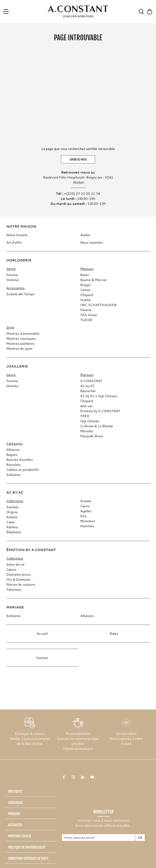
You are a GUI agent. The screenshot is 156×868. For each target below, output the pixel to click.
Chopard (87, 295)
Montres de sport (19, 348)
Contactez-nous (78, 160)
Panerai (86, 310)
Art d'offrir (14, 242)
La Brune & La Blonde (97, 426)
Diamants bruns (18, 574)
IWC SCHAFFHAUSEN (98, 305)
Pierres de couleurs (21, 584)
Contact (42, 658)
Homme (12, 280)
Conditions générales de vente (28, 858)
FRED (85, 416)
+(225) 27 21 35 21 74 (82, 193)
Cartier (85, 290)
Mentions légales (20, 836)
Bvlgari (85, 285)
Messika (86, 431)
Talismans (14, 589)
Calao (10, 522)
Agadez (86, 511)
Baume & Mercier (94, 280)
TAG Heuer (89, 315)
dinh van (86, 406)
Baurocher (88, 391)
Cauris (85, 506)
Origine (12, 512)
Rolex (84, 275)
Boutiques (15, 791)
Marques (14, 814)
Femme (12, 275)
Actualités (15, 825)
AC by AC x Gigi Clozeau (99, 396)
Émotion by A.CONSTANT (100, 411)
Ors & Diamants (18, 579)
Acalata (86, 501)
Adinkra (12, 527)
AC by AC (87, 386)
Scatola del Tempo (20, 294)
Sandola (12, 507)
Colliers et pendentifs (23, 469)
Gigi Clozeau (90, 421)
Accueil (42, 633)
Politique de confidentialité (27, 847)
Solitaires (13, 475)
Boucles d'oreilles (20, 459)
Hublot (85, 300)
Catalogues (15, 803)
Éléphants (14, 532)
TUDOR (86, 320)
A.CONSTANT (91, 381)
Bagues (12, 454)
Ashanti (12, 517)
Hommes (87, 526)
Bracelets (13, 464)
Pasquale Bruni (91, 436)
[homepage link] (78, 11)
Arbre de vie (15, 564)
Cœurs (11, 569)
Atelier (85, 235)
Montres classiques (21, 338)
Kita (83, 516)
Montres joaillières (20, 343)
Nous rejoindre (91, 242)
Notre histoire (17, 235)
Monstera (88, 521)
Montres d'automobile (23, 333)
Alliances (13, 449)
